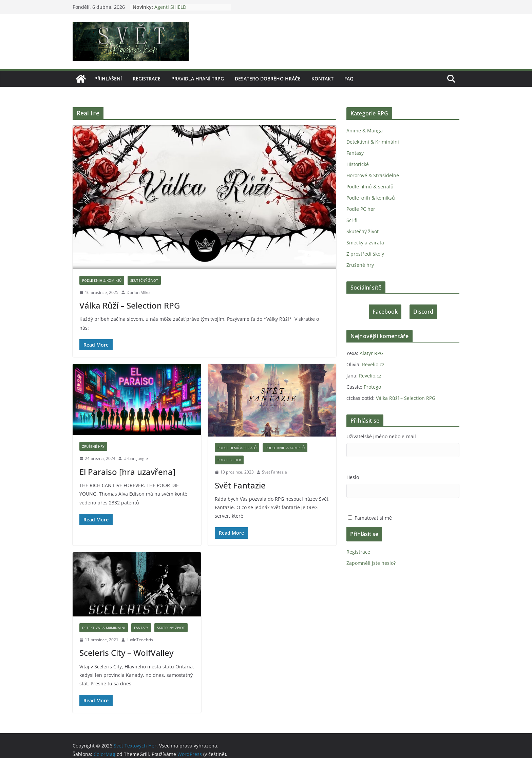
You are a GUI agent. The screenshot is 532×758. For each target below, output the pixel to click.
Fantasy (140, 619)
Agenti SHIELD (168, 7)
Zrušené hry (93, 438)
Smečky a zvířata (365, 243)
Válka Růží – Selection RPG (129, 305)
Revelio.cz (372, 364)
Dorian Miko (138, 292)
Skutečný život (144, 280)
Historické (357, 164)
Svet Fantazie (274, 464)
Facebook (385, 312)
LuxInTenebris (140, 631)
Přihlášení (108, 79)
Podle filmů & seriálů (237, 439)
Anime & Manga (364, 131)
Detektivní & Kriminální (103, 619)
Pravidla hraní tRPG (197, 79)
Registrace (146, 79)
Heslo (353, 477)
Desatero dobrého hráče (266, 79)
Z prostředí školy (365, 254)
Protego (372, 387)
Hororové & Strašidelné (372, 175)
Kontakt (321, 79)
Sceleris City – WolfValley (126, 644)
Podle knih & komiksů (102, 280)
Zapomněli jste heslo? (370, 563)
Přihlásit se (365, 534)
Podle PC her (229, 451)
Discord (423, 312)
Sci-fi (352, 220)
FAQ (348, 79)
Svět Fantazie (240, 476)
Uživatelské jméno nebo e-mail (380, 436)
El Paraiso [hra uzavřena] (126, 463)
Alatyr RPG (371, 353)
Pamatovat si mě (373, 518)
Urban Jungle (135, 450)
